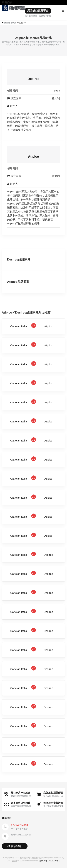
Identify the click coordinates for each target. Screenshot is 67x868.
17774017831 (20, 825)
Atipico (34, 157)
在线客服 (15, 846)
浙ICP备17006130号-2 (50, 861)
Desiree (34, 79)
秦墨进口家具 (10, 23)
